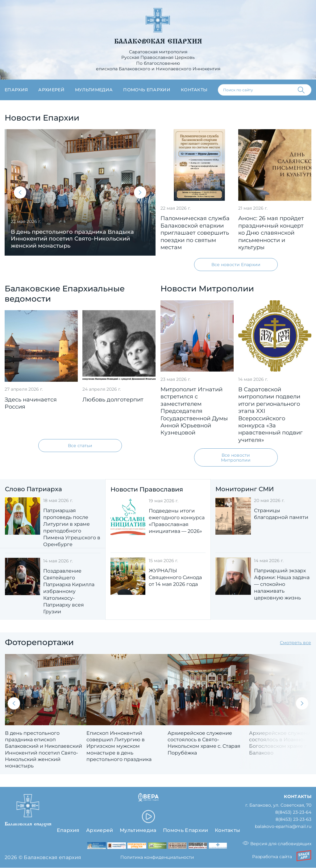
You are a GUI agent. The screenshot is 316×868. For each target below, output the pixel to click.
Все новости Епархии (236, 265)
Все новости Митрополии (236, 458)
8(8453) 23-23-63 (293, 820)
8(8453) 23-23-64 (293, 813)
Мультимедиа (94, 90)
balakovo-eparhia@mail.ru (283, 827)
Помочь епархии (147, 90)
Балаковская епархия (158, 41)
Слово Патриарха (33, 489)
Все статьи (80, 446)
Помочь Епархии (185, 830)
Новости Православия (147, 489)
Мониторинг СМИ (245, 489)
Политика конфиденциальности (157, 858)
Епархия (16, 90)
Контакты (194, 90)
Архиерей (51, 90)
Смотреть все (295, 643)
